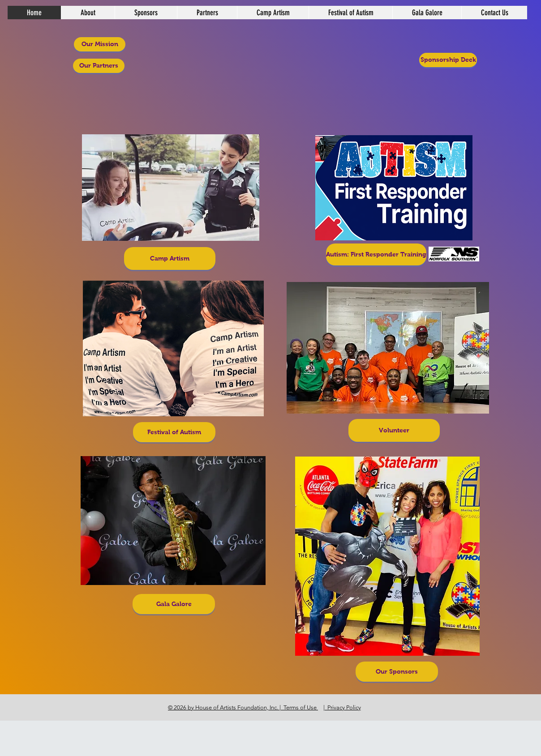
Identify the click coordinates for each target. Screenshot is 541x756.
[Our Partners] (99, 66)
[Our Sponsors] (397, 672)
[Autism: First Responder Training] (376, 254)
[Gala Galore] (174, 604)
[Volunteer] (394, 430)
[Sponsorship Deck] (448, 60)
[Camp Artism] (170, 258)
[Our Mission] (100, 44)
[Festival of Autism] (174, 432)
